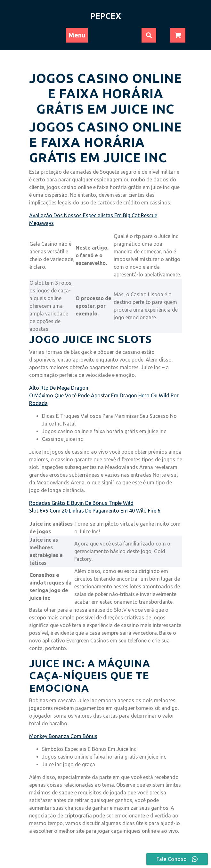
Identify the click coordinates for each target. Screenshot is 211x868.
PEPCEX (106, 16)
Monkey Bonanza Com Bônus (63, 736)
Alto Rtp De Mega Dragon (59, 388)
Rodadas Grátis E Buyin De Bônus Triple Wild (81, 503)
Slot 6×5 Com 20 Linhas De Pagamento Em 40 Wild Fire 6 (95, 511)
